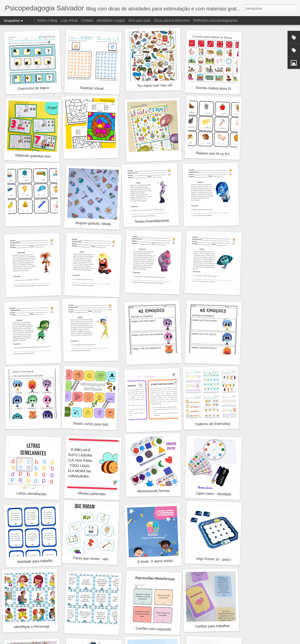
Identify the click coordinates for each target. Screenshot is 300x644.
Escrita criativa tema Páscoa (218, 88)
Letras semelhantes (32, 494)
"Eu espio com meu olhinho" (159, 85)
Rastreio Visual (92, 88)
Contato (87, 20)
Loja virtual (69, 20)
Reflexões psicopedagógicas (215, 20)
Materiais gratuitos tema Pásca (39, 156)
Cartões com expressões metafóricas (164, 629)
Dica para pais (140, 20)
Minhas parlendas (92, 494)
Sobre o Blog (47, 20)
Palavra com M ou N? (213, 154)
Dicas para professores (172, 20)
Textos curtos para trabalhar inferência (102, 424)
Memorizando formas (153, 491)
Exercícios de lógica (33, 88)
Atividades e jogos (111, 20)
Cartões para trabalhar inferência (221, 626)
